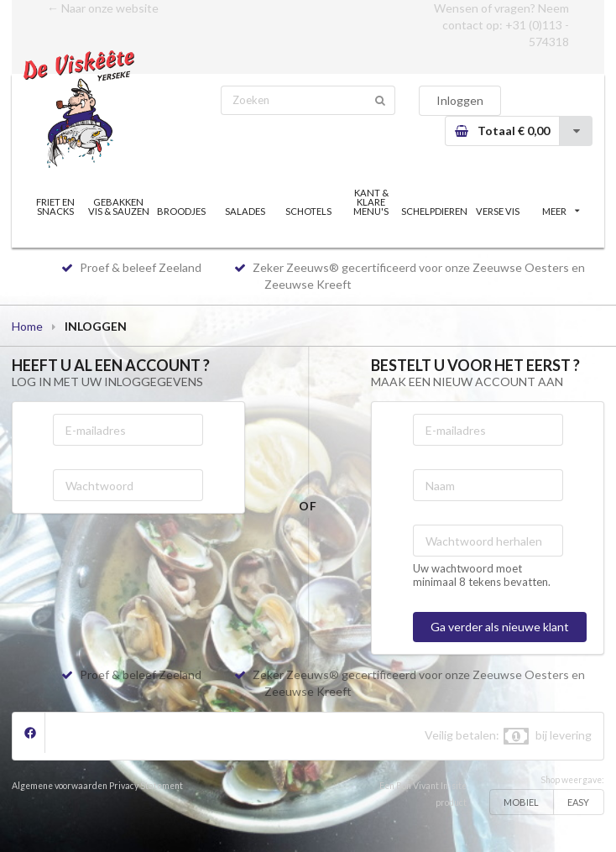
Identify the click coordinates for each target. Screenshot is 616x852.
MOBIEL (521, 802)
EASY (578, 802)
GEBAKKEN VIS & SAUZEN (119, 206)
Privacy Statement (146, 786)
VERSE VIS (498, 211)
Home (27, 326)
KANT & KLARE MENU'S (371, 202)
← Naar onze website (103, 8)
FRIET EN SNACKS (55, 206)
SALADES (245, 211)
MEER (561, 211)
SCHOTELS (308, 211)
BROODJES (181, 211)
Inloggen (460, 100)
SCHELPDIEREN (434, 211)
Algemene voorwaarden (60, 786)
